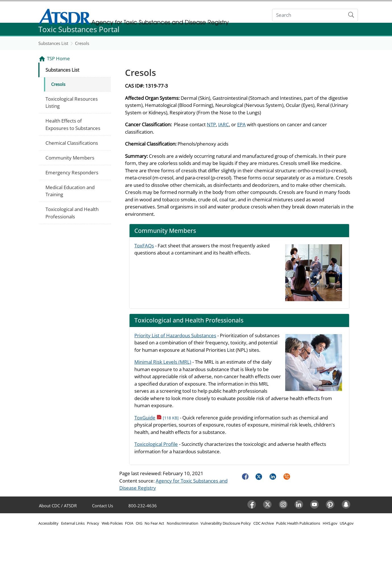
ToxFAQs (144, 246)
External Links (73, 523)
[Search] (309, 15)
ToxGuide (157, 418)
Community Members (70, 158)
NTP (211, 124)
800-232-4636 (143, 506)
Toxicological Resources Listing (72, 103)
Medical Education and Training (70, 191)
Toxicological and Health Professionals (72, 213)
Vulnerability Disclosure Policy (226, 523)
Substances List (53, 43)
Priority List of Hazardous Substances (175, 335)
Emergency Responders (72, 172)
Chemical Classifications (72, 143)
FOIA (129, 523)
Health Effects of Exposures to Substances (73, 124)
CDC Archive (264, 523)
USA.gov (347, 523)
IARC (224, 124)
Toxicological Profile (156, 444)
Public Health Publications (298, 523)
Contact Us (103, 506)
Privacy (93, 523)
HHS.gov (330, 523)
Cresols (82, 43)
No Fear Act (154, 523)
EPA (241, 124)
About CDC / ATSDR (58, 506)
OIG (139, 523)
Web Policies (112, 523)
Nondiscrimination (183, 523)
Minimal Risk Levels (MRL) (163, 362)
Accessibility (48, 523)
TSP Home (58, 58)
